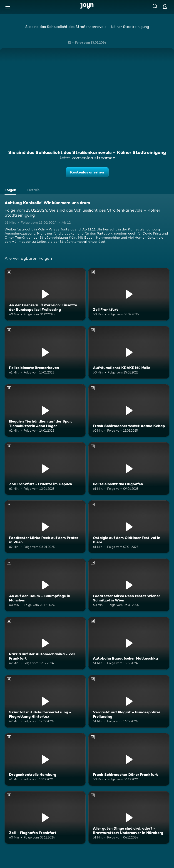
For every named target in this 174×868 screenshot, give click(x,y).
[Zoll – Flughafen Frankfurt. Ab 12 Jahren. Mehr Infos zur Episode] (45, 818)
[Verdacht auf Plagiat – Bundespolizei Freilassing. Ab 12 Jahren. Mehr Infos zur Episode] (129, 701)
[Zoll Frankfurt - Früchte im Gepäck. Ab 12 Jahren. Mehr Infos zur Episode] (45, 469)
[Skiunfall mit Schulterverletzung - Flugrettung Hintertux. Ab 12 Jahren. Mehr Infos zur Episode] (45, 701)
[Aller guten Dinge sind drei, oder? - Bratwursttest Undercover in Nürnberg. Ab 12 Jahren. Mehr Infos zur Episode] (129, 818)
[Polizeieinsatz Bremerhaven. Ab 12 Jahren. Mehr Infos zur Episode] (45, 352)
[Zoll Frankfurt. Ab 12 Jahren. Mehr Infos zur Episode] (129, 294)
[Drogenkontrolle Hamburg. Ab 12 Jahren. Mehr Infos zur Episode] (45, 759)
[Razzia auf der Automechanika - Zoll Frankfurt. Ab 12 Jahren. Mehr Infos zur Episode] (45, 643)
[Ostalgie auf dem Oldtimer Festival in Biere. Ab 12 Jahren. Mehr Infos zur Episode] (129, 527)
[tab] (12, 190)
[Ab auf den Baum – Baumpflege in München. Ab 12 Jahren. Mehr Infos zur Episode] (45, 585)
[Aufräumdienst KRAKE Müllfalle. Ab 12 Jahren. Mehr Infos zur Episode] (129, 352)
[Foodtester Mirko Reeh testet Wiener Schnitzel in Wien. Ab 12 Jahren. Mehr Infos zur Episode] (129, 585)
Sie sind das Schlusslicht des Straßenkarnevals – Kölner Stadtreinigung (87, 27)
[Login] (165, 6)
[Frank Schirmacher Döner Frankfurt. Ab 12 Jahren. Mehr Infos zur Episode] (129, 759)
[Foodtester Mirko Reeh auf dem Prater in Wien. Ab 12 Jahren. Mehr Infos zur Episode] (45, 527)
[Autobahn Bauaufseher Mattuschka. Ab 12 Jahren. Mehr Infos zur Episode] (129, 643)
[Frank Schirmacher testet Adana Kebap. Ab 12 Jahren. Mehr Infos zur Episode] (129, 411)
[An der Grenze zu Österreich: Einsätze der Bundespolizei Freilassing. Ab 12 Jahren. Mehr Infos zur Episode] (45, 294)
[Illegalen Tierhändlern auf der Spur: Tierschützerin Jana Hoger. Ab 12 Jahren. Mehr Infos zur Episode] (45, 411)
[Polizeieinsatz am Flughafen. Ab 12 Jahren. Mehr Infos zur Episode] (129, 469)
